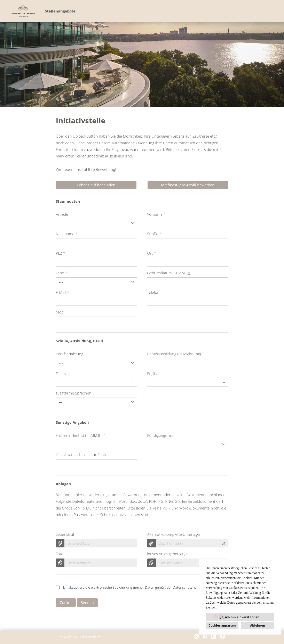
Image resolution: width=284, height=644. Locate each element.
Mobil (61, 312)
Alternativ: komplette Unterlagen (174, 534)
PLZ (60, 253)
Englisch (154, 374)
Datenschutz (90, 637)
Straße (154, 234)
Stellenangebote (60, 11)
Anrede (62, 214)
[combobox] (96, 223)
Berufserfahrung (69, 354)
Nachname (67, 234)
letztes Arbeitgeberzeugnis (169, 554)
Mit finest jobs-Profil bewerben (188, 185)
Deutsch (63, 374)
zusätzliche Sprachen (74, 393)
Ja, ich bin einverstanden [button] (240, 617)
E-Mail (62, 292)
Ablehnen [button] (258, 625)
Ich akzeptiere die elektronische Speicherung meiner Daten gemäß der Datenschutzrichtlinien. (132, 587)
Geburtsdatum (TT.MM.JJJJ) (169, 273)
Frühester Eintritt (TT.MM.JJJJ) (81, 435)
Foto (60, 554)
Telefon (153, 292)
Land (62, 273)
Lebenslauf (65, 534)
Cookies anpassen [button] (222, 625)
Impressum (68, 637)
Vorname (156, 214)
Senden (87, 603)
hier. (213, 607)
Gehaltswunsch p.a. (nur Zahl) (81, 455)
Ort (151, 253)
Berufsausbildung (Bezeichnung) (174, 354)
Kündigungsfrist (160, 435)
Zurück (66, 603)
